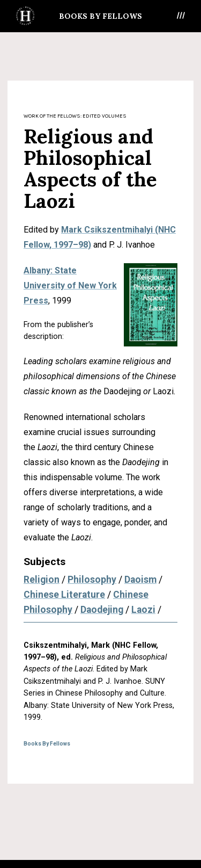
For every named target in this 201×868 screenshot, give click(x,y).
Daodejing (102, 610)
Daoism (140, 580)
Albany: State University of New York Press (70, 285)
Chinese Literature (64, 595)
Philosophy (92, 580)
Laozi (143, 610)
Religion (42, 580)
